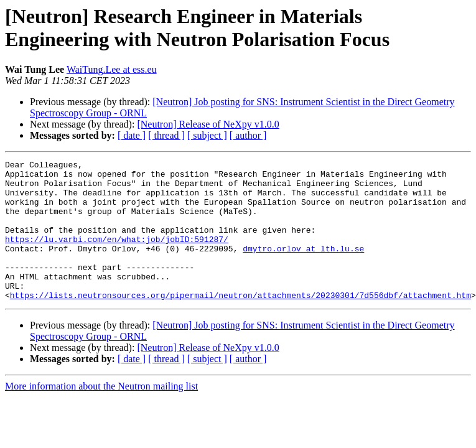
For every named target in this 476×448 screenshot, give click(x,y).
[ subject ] (207, 135)
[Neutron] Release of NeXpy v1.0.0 (208, 124)
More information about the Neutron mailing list (101, 414)
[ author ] (248, 135)
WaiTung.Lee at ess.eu (112, 69)
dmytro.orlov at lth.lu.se (303, 267)
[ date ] (132, 135)
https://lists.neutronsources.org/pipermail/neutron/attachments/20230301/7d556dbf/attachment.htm (240, 323)
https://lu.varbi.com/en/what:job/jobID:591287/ (117, 256)
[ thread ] (166, 135)
